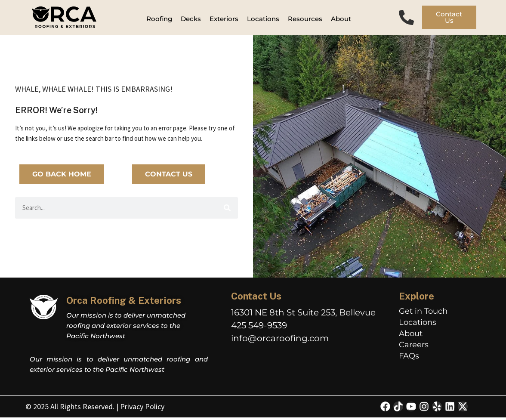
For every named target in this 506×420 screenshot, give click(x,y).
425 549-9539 (259, 328)
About (411, 336)
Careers (414, 347)
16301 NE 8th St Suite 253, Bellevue (303, 315)
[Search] (227, 210)
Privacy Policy (142, 409)
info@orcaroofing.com (280, 341)
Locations (418, 325)
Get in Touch (423, 314)
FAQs (409, 358)
